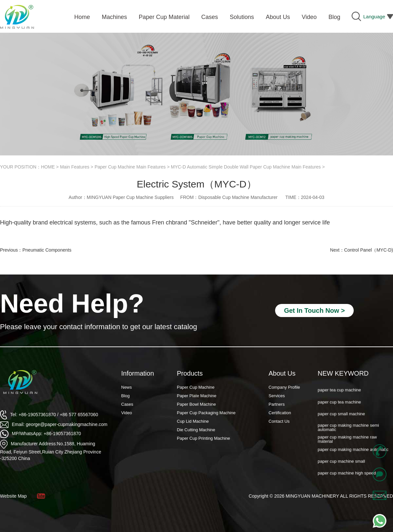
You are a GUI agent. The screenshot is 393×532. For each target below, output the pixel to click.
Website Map (13, 496)
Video (127, 413)
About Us (282, 373)
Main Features (75, 167)
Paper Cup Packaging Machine (206, 413)
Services (277, 396)
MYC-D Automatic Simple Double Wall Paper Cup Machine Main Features (246, 167)
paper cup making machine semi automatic (348, 432)
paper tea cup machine (339, 394)
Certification (280, 413)
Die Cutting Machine (196, 430)
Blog (125, 396)
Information (138, 373)
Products (190, 373)
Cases (127, 404)
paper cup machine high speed (347, 477)
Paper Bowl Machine (196, 404)
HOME (48, 167)
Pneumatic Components (47, 250)
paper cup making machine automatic (353, 453)
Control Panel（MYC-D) (369, 250)
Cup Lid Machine (193, 421)
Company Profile (284, 387)
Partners (277, 404)
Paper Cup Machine (196, 387)
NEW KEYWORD (343, 373)
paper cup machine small (341, 465)
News (127, 387)
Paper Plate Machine (197, 396)
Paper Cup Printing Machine (204, 438)
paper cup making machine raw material (347, 443)
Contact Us (279, 421)
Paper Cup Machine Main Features (130, 167)
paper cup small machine (341, 418)
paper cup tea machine (339, 406)
